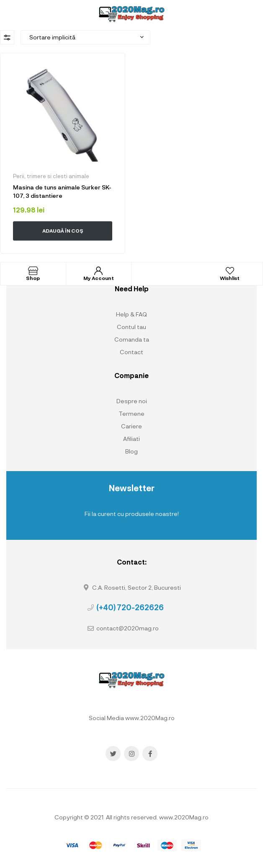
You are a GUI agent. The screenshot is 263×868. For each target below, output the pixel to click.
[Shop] (33, 271)
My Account (99, 278)
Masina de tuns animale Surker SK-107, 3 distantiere (62, 191)
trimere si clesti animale (58, 176)
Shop (33, 278)
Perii (19, 176)
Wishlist (230, 278)
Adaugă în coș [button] (63, 231)
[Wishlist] (230, 271)
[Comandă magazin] (85, 37)
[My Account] (98, 271)
